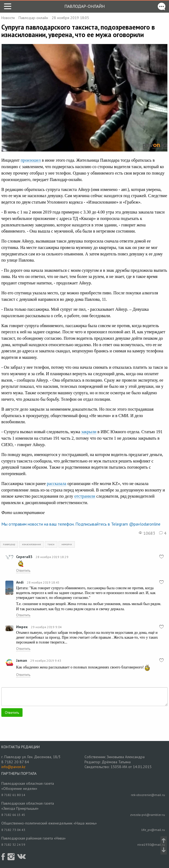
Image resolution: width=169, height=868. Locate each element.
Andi (20, 582)
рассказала (57, 484)
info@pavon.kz (13, 767)
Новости (8, 18)
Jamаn (22, 660)
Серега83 (24, 557)
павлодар (9, 544)
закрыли (89, 432)
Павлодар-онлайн (84, 6)
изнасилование (31, 544)
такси (51, 544)
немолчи (67, 544)
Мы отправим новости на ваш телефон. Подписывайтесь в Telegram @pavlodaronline (81, 524)
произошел (31, 160)
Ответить (23, 570)
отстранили (85, 496)
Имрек (22, 627)
